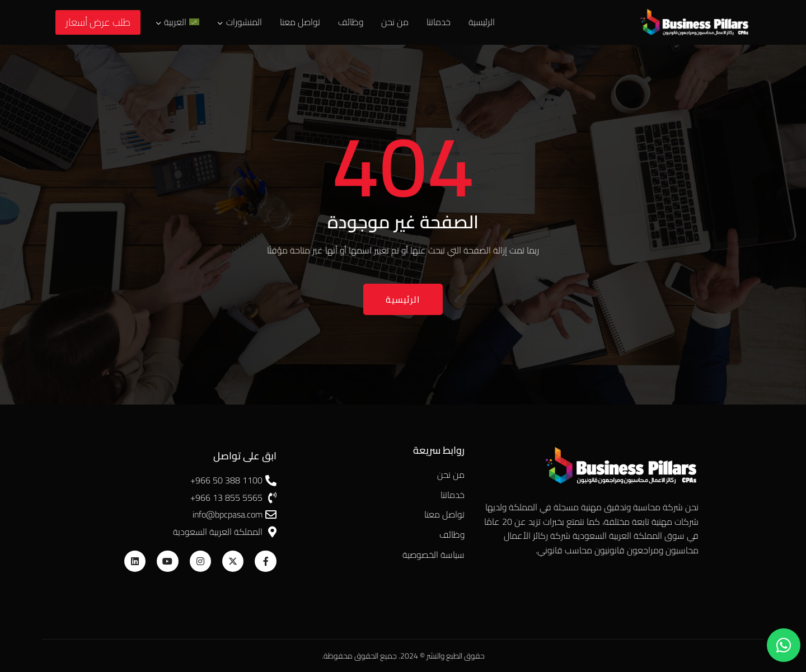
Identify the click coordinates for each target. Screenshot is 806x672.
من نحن (395, 22)
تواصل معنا (300, 22)
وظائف (351, 22)
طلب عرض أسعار (98, 22)
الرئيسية (482, 22)
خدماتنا (439, 22)
